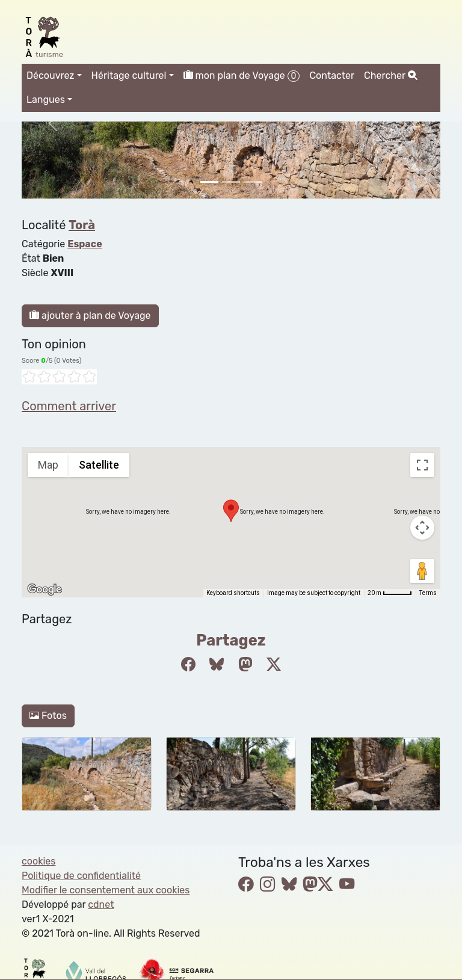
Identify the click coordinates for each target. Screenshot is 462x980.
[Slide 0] (209, 182)
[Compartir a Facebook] (188, 665)
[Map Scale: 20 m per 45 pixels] (390, 593)
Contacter (332, 76)
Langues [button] (46, 100)
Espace (85, 244)
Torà (82, 225)
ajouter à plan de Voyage (90, 316)
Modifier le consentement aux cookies (106, 890)
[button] (231, 511)
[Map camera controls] (422, 528)
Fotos (48, 716)
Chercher (390, 76)
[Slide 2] (253, 182)
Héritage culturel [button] (129, 76)
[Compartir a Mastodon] (245, 665)
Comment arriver (69, 406)
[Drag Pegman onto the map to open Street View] (422, 571)
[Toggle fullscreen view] (422, 465)
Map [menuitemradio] (48, 465)
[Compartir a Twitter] (274, 665)
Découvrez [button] (51, 76)
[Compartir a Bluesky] (217, 665)
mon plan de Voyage (242, 76)
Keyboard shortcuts (233, 593)
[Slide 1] (231, 182)
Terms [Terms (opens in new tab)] (428, 593)
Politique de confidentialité (81, 876)
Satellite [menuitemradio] (99, 465)
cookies (38, 861)
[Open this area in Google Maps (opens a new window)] (45, 590)
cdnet (101, 904)
